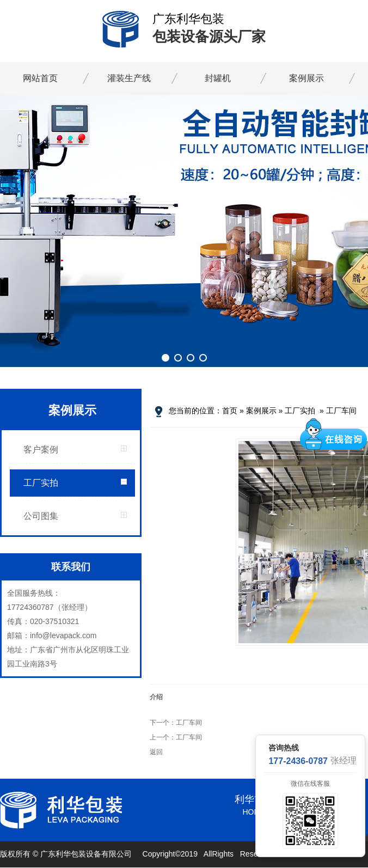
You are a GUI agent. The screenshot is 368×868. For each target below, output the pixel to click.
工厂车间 (341, 411)
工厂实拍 (41, 483)
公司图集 (41, 516)
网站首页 (40, 78)
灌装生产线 (129, 78)
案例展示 (306, 78)
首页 (230, 411)
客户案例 (41, 450)
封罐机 (218, 78)
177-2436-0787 (298, 761)
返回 (156, 752)
